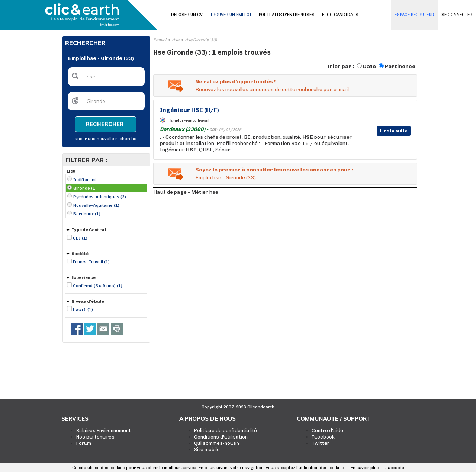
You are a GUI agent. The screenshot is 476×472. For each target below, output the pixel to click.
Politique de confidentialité (226, 431)
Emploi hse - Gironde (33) (226, 178)
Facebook (323, 437)
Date (369, 66)
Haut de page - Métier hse (186, 192)
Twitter (321, 443)
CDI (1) (80, 238)
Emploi (160, 40)
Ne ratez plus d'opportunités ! (235, 82)
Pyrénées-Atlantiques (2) (100, 197)
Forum (84, 443)
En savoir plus (365, 468)
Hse (176, 40)
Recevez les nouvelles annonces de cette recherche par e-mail (272, 89)
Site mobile (207, 449)
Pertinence (400, 66)
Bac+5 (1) (83, 309)
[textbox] (106, 77)
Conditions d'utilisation (221, 437)
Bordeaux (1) (87, 214)
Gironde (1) (85, 188)
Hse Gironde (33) (201, 40)
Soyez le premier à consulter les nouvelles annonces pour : (274, 170)
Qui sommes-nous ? (217, 443)
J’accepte (394, 468)
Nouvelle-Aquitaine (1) (96, 205)
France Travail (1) (91, 262)
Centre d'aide (327, 431)
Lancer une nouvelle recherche (104, 139)
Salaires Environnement (104, 431)
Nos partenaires (95, 437)
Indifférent (85, 180)
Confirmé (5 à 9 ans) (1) (98, 286)
